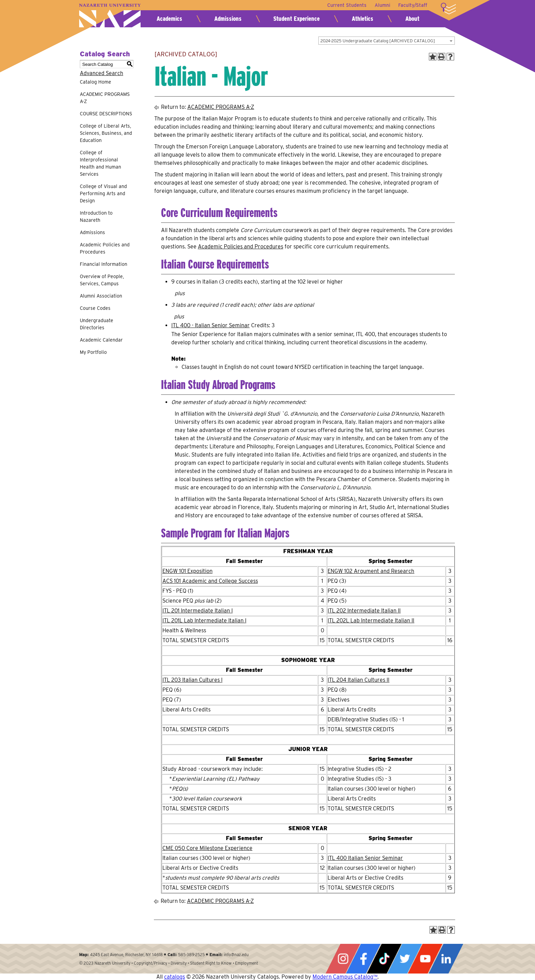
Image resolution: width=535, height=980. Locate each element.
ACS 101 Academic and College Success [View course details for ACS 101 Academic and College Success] (210, 581)
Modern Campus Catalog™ (345, 977)
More (448, 9)
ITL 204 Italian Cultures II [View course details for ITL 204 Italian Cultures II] (358, 680)
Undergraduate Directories (97, 324)
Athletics (363, 19)
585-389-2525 (191, 955)
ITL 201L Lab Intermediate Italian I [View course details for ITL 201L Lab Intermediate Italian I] (204, 621)
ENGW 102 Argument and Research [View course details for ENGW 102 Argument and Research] (371, 571)
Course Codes (95, 308)
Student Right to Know (211, 963)
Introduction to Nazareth (96, 217)
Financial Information (104, 264)
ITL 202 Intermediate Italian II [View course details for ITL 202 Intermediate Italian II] (364, 611)
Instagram (343, 959)
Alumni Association (101, 296)
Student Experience (297, 19)
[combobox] (387, 41)
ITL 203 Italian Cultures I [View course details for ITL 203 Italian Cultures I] (192, 680)
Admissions (228, 19)
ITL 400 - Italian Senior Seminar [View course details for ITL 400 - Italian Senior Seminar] (211, 325)
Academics (169, 19)
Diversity (179, 963)
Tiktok (384, 959)
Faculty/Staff (413, 5)
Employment (247, 963)
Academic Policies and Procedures (105, 248)
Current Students (346, 5)
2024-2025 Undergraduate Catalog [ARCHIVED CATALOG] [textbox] (378, 41)
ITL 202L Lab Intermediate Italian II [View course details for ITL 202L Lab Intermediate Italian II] (371, 621)
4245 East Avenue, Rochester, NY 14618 (126, 955)
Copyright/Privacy (150, 963)
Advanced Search (102, 73)
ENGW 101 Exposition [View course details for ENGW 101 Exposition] (187, 571)
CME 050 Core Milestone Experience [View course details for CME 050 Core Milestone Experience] (207, 848)
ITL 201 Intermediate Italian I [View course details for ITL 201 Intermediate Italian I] (198, 611)
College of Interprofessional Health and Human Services (100, 163)
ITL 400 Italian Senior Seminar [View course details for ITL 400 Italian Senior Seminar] (365, 858)
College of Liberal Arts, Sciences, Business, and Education (106, 133)
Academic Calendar (101, 340)
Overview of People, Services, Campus (102, 280)
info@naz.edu (236, 955)
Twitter (405, 959)
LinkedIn (446, 959)
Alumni (382, 5)
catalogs (175, 977)
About (412, 19)
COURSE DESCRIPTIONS (106, 114)
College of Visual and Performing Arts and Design (103, 193)
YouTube (425, 959)
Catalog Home (96, 82)
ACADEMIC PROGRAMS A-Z (105, 98)
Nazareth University (110, 16)
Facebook (363, 959)
